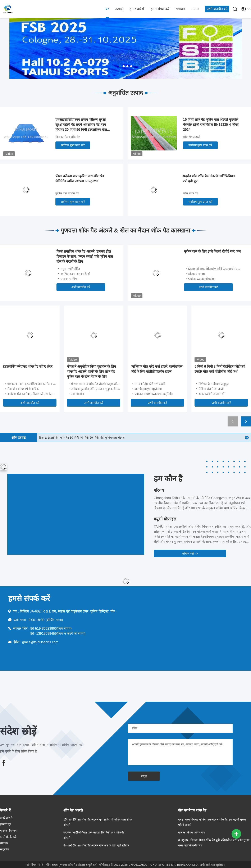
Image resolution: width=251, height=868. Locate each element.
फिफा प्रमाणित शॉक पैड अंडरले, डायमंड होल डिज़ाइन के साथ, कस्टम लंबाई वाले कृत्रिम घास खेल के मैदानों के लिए (85, 256)
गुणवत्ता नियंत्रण (9, 831)
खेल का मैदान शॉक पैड (68, 137)
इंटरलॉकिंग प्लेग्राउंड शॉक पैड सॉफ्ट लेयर (28, 367)
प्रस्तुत (144, 776)
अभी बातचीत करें (217, 9)
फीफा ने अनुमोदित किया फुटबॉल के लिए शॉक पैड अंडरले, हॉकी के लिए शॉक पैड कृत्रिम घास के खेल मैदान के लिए (91, 372)
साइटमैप (4, 849)
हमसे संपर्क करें (160, 9)
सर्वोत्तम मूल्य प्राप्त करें (73, 145)
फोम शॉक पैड (190, 193)
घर (107, 9)
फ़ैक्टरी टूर (6, 824)
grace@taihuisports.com (40, 642)
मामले (195, 9)
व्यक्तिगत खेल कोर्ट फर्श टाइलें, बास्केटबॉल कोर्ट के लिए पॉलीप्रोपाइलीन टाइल (157, 369)
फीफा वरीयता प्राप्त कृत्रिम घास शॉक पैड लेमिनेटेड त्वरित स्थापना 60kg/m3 (80, 179)
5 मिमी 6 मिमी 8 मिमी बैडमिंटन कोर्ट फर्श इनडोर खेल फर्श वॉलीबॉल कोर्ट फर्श (220, 369)
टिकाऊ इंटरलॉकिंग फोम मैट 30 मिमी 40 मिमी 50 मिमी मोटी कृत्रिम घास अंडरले (82, 438)
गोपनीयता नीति (35, 865)
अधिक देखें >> (190, 553)
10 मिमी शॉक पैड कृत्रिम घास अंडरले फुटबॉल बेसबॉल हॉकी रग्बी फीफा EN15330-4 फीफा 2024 (211, 125)
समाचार (180, 9)
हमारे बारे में (137, 9)
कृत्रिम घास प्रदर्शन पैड (67, 193)
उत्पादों (119, 9)
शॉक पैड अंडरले (191, 137)
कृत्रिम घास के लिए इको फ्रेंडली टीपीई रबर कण (212, 251)
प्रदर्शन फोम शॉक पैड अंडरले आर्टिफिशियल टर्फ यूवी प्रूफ (209, 179)
